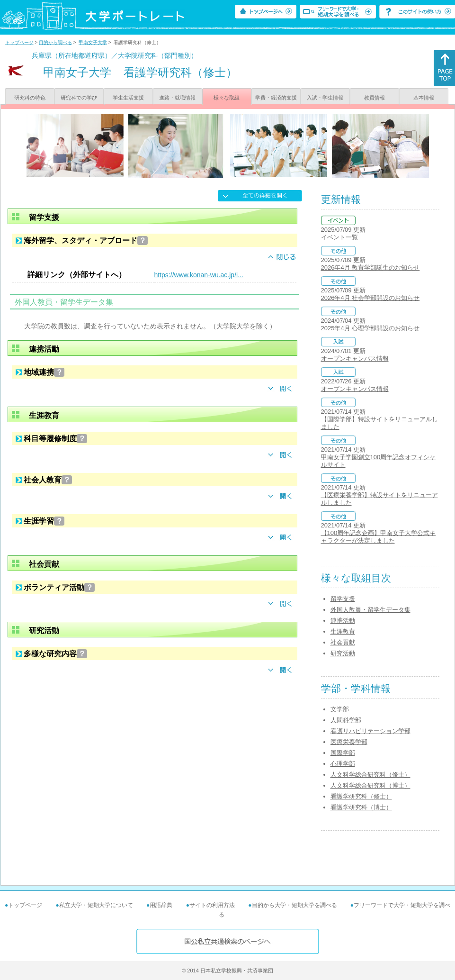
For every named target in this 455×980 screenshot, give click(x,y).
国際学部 (343, 753)
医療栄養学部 (349, 742)
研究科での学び (79, 98)
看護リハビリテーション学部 (370, 731)
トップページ (19, 42)
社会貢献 (343, 642)
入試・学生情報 (325, 98)
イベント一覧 (339, 237)
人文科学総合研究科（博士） (370, 785)
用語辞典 (161, 905)
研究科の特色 (30, 98)
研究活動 (343, 653)
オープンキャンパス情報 (355, 358)
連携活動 (343, 621)
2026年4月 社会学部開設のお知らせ (370, 298)
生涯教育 (343, 631)
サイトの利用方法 (212, 905)
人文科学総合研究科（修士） (370, 775)
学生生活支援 (128, 98)
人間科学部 (346, 720)
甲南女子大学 (93, 42)
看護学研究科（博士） (361, 807)
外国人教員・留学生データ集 (370, 610)
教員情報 (375, 98)
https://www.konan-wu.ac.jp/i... (199, 275)
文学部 (340, 709)
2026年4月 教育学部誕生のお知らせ (370, 268)
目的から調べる (55, 42)
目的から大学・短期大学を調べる (294, 905)
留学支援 (343, 599)
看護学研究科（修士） (361, 796)
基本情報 (424, 98)
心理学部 (343, 764)
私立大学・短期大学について (96, 905)
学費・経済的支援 (276, 98)
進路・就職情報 (177, 98)
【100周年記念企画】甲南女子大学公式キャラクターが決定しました (379, 537)
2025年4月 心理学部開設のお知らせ (370, 328)
